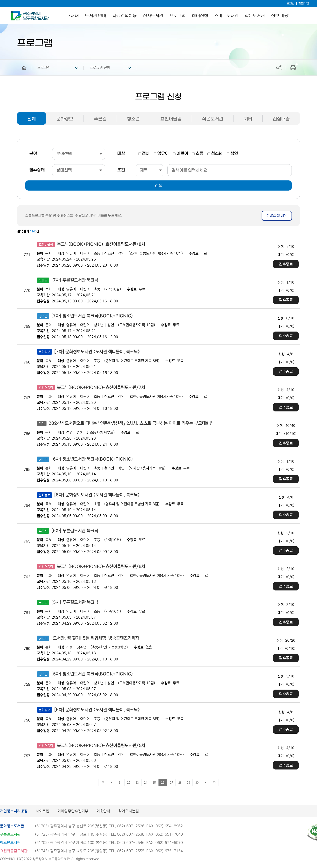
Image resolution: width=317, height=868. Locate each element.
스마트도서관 (226, 16)
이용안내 (103, 811)
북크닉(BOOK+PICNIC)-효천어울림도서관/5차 (91, 746)
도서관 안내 (96, 16)
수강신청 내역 (277, 216)
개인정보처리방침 (14, 811)
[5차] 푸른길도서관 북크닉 (68, 603)
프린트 (293, 68)
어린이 (182, 154)
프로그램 (178, 16)
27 (171, 783)
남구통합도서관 (17, 13)
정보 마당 (280, 16)
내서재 (73, 16)
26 (163, 783)
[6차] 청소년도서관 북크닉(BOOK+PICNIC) (85, 459)
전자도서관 (153, 16)
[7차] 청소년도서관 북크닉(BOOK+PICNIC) (85, 316)
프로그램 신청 (100, 68)
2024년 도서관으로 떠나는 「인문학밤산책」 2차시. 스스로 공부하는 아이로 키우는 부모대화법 (125, 423)
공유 (279, 68)
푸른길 (100, 119)
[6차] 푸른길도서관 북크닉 (68, 531)
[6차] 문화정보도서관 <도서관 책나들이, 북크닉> (88, 495)
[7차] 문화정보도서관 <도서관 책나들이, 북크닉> (88, 352)
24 (146, 783)
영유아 (163, 154)
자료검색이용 (125, 16)
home (21, 61)
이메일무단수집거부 (73, 811)
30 (197, 783)
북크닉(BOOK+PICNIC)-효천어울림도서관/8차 (91, 244)
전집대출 (281, 119)
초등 (200, 154)
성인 (234, 154)
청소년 (133, 119)
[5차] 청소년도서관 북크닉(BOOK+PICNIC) (85, 674)
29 (188, 783)
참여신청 (200, 16)
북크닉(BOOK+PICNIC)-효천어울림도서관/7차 (91, 388)
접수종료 (286, 264)
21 (120, 783)
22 (129, 783)
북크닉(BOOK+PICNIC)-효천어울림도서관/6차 (91, 567)
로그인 (290, 4)
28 (180, 783)
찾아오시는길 (129, 811)
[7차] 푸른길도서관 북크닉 (68, 280)
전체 (32, 119)
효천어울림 (171, 119)
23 (137, 783)
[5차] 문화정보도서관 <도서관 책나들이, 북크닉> (88, 710)
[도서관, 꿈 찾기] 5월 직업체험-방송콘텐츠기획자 (88, 638)
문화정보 (65, 119)
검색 (158, 186)
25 (154, 783)
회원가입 (304, 4)
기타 (248, 119)
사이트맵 (42, 811)
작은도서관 (255, 16)
